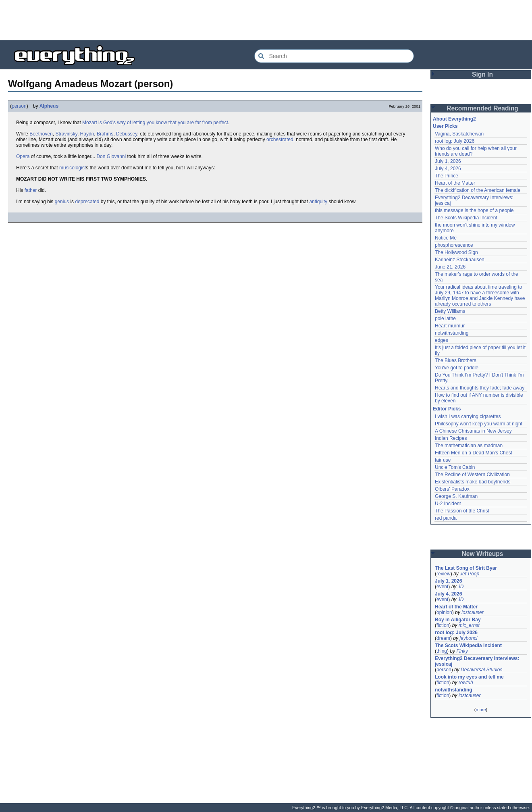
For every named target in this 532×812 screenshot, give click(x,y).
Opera (23, 156)
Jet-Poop (470, 574)
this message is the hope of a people (474, 210)
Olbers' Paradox (452, 489)
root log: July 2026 (455, 141)
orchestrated (280, 139)
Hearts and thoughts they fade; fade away (480, 388)
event (442, 587)
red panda (446, 518)
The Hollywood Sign (456, 252)
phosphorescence (454, 245)
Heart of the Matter (455, 183)
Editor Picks (447, 409)
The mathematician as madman (469, 446)
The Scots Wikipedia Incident (466, 218)
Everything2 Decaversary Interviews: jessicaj (478, 661)
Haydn (87, 134)
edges (442, 340)
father (31, 190)
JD (461, 587)
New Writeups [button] (483, 554)
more (481, 710)
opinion (444, 612)
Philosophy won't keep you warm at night (479, 424)
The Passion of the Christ (462, 511)
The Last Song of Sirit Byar (466, 568)
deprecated (87, 202)
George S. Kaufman (456, 496)
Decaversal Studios (481, 670)
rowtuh (466, 683)
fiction (443, 625)
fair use (443, 460)
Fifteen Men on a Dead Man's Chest (474, 453)
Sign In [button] (482, 74)
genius (62, 202)
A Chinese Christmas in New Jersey (473, 431)
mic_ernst (469, 625)
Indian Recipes (451, 438)
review (444, 574)
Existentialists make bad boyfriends (473, 482)
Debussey (127, 134)
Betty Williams (450, 311)
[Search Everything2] (334, 56)
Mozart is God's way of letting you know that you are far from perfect (155, 123)
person (19, 106)
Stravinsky (66, 134)
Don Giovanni (111, 156)
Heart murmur (450, 326)
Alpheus (49, 106)
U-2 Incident (448, 504)
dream (443, 638)
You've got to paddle (457, 368)
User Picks (445, 126)
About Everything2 (454, 119)
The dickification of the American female (478, 190)
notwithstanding (452, 333)
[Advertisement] (266, 20)
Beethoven (41, 134)
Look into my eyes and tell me (469, 677)
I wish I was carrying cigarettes (468, 416)
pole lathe (445, 319)
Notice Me (446, 238)
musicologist (73, 168)
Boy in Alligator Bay (458, 620)
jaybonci (468, 638)
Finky (462, 651)
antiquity (318, 202)
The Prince (447, 176)
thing (442, 651)
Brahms (105, 134)
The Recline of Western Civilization (472, 475)
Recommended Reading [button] (482, 108)
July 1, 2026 (448, 161)
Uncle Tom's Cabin (455, 467)
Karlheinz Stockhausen (460, 260)
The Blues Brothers (456, 360)
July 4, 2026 (448, 169)
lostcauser (473, 612)
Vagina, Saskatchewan (459, 134)
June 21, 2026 (450, 267)
